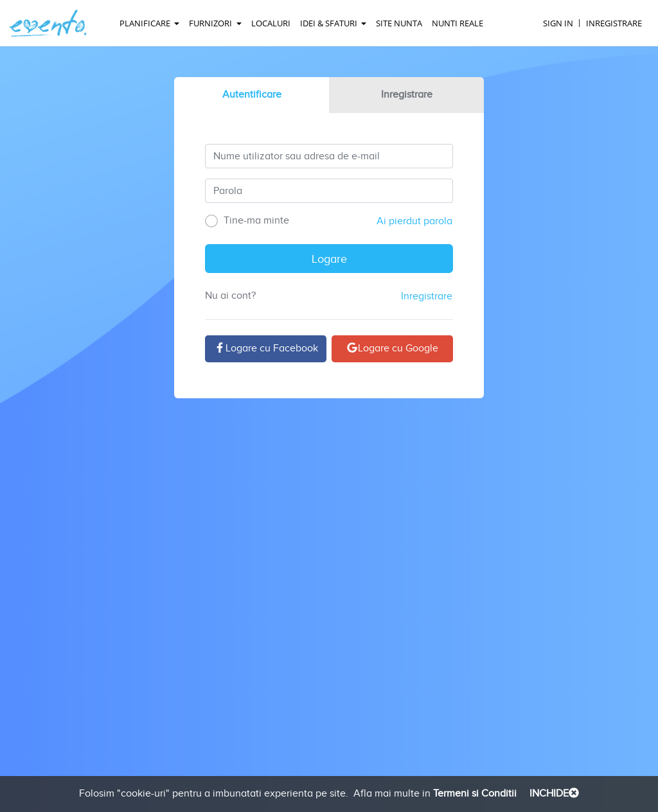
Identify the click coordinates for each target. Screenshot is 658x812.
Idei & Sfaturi (330, 23)
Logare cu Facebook (266, 349)
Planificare (146, 23)
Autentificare (252, 95)
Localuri (271, 23)
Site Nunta (399, 23)
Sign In (558, 23)
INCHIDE (553, 794)
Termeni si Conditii (474, 794)
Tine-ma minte (247, 221)
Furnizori (211, 23)
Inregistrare (614, 23)
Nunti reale (458, 23)
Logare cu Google (392, 349)
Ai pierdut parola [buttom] (414, 221)
